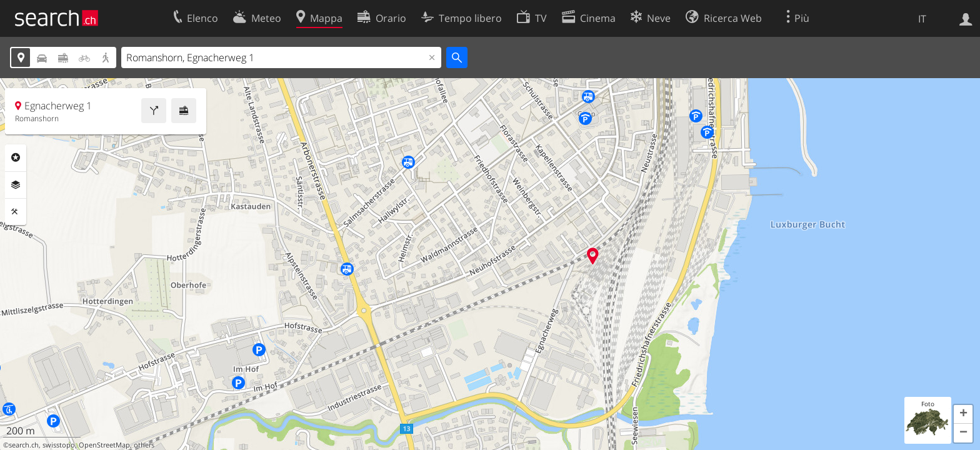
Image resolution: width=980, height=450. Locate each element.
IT (922, 19)
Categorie (16, 157)
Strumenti (16, 212)
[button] (963, 414)
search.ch (24, 445)
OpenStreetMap (104, 445)
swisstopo (59, 445)
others (144, 445)
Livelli (16, 185)
